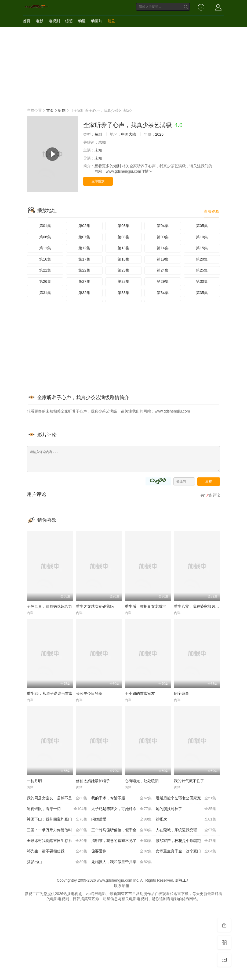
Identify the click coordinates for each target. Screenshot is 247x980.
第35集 (202, 293)
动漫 (82, 21)
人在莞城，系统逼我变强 (186, 830)
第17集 (84, 259)
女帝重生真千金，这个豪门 (186, 851)
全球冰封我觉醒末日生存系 (57, 841)
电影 (39, 21)
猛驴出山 (57, 862)
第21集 (45, 270)
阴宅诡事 (181, 693)
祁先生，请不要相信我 (57, 851)
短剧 (111, 21)
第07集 (84, 237)
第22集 (84, 270)
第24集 (163, 270)
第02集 (84, 226)
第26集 (45, 281)
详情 (147, 171)
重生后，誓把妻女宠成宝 (146, 606)
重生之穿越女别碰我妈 (95, 606)
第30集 (202, 281)
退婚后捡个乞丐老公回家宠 (186, 798)
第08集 (123, 237)
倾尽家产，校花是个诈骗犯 (186, 841)
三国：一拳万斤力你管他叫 (57, 830)
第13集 (123, 248)
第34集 (163, 293)
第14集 (163, 248)
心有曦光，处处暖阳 (142, 781)
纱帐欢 (186, 819)
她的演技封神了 (186, 809)
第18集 (123, 259)
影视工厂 (183, 880)
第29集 (163, 281)
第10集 (202, 237)
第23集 (123, 270)
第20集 (202, 259)
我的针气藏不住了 (189, 781)
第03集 (123, 226)
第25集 (202, 270)
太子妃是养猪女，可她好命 (121, 809)
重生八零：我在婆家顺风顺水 (198, 606)
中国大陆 (129, 134)
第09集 (163, 237)
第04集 (163, 226)
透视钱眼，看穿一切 (57, 809)
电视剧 (54, 21)
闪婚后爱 (121, 819)
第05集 (202, 226)
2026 (159, 134)
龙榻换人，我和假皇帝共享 (121, 862)
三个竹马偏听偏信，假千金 (121, 830)
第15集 (202, 248)
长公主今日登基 (89, 693)
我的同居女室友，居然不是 (57, 798)
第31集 (45, 293)
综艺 (69, 21)
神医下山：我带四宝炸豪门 (57, 819)
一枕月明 (34, 781)
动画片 (97, 21)
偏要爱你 (121, 851)
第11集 (45, 248)
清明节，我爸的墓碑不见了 (121, 841)
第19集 (163, 259)
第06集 (45, 237)
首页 (27, 21)
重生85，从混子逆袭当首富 (50, 693)
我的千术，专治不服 (121, 798)
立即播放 (98, 181)
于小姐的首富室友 (140, 693)
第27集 (84, 281)
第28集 (123, 281)
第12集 (84, 248)
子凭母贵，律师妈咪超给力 (49, 606)
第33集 (123, 293)
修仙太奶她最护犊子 (93, 781)
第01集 (45, 226)
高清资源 (211, 211)
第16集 (45, 259)
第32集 (84, 293)
